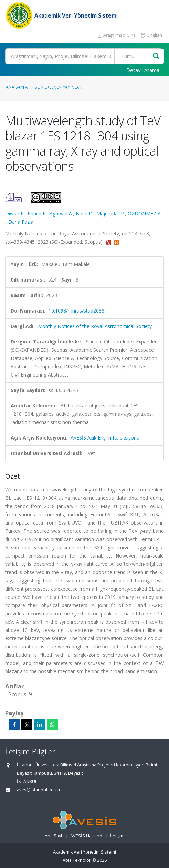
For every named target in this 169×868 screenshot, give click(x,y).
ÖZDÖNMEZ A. (145, 214)
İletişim (117, 836)
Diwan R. (15, 214)
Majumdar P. (111, 214)
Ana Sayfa (17, 87)
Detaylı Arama (143, 70)
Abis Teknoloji (77, 860)
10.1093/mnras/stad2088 (76, 311)
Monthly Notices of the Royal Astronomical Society (95, 326)
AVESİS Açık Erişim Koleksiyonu (105, 438)
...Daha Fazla (19, 222)
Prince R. (37, 214)
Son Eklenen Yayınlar (58, 87)
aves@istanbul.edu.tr (39, 790)
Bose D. (85, 214)
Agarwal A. (61, 214)
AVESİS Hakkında (87, 836)
